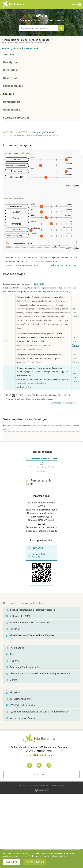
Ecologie (9, 94)
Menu (77, 4)
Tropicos (12, 661)
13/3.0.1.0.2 (39, 284)
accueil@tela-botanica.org (39, 755)
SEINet (11, 680)
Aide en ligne (59, 785)
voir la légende (73, 186)
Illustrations (11, 70)
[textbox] (39, 28)
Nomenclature (12, 102)
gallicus (15, 49)
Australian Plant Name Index (23, 667)
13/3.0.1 (8, 358)
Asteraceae (31, 49)
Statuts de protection (16, 118)
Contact (22, 785)
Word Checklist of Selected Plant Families (30, 636)
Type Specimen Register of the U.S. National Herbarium (37, 712)
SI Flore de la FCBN (18, 616)
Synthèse (9, 54)
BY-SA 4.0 (41, 790)
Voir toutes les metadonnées (64, 265)
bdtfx (23, 132)
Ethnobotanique (13, 86)
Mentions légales (39, 785)
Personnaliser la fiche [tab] (39, 482)
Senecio (6, 49)
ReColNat (13, 629)
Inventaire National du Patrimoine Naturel (30, 610)
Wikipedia (13, 693)
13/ (6, 313)
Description (10, 62)
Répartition (10, 78)
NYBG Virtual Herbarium (21, 705)
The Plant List (15, 648)
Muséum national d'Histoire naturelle (28, 623)
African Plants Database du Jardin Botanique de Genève (38, 674)
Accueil (8, 132)
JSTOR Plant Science (19, 699)
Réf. (74, 309)
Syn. (74, 313)
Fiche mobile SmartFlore (36, 556)
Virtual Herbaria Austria (21, 718)
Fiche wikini (36, 548)
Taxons (76, 316)
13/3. (6, 341)
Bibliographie (12, 110)
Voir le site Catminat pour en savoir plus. (50, 292)
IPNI (10, 654)
